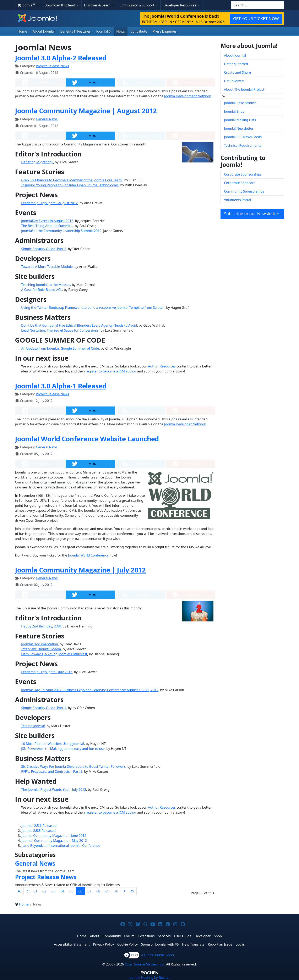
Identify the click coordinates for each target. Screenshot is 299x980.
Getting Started (236, 64)
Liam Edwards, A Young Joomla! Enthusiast (54, 654)
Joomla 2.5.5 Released (39, 831)
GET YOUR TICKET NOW (256, 19)
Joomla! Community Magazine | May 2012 (54, 841)
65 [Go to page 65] (71, 891)
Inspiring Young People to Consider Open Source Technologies (70, 185)
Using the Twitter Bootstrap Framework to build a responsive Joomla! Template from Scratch (93, 308)
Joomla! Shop (234, 111)
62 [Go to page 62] (44, 891)
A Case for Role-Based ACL (42, 290)
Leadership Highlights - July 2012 (47, 672)
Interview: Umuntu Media (41, 649)
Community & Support (137, 5)
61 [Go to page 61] (35, 891)
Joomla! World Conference (88, 555)
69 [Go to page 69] (107, 891)
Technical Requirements (243, 145)
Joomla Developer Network (185, 424)
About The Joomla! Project (244, 89)
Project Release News (52, 66)
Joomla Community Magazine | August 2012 (86, 111)
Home (22, 31)
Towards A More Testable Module (47, 267)
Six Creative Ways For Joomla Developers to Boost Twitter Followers (73, 766)
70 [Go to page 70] (116, 891)
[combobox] (258, 5)
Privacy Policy (104, 944)
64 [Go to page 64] (62, 891)
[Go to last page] (132, 891)
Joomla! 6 (104, 31)
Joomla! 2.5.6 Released (39, 826)
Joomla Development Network (188, 96)
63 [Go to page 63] (53, 891)
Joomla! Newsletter (239, 128)
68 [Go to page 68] (98, 891)
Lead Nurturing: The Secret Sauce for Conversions (60, 330)
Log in (240, 944)
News (121, 31)
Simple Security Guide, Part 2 (44, 249)
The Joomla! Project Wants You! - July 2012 (54, 790)
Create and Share (237, 72)
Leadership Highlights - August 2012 (49, 203)
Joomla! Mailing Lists (240, 120)
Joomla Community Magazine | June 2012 (54, 836)
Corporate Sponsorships (243, 174)
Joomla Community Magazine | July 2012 (80, 570)
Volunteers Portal (238, 200)
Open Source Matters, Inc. (145, 964)
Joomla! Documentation (40, 644)
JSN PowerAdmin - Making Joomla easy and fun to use (63, 749)
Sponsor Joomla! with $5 (160, 944)
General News (47, 119)
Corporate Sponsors (240, 183)
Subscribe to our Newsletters (252, 214)
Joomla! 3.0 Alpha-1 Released (61, 386)
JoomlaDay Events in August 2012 (47, 221)
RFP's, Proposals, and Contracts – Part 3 (52, 771)
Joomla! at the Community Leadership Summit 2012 (61, 231)
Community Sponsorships (244, 191)
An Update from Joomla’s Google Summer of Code (60, 348)
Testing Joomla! (33, 726)
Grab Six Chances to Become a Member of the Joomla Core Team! (72, 180)
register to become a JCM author (111, 371)
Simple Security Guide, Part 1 (44, 708)
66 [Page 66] (80, 891)
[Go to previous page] (27, 891)
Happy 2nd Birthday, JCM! (41, 626)
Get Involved (234, 81)
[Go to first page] (19, 891)
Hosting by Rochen (149, 978)
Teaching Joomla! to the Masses (46, 285)
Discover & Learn (98, 5)
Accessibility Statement (72, 944)
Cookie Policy (128, 944)
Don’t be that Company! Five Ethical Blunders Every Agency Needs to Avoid (79, 325)
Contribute (139, 31)
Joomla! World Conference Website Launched (87, 439)
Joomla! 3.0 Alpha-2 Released (61, 58)
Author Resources (162, 366)
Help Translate (193, 944)
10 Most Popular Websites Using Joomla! (53, 744)
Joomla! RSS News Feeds (243, 137)
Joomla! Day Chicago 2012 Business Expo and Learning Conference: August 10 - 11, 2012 (90, 690)
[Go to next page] (124, 891)
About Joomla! (44, 31)
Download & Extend (60, 5)
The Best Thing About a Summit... (47, 226)
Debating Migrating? (37, 162)
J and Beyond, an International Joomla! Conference (61, 846)
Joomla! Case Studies (240, 103)
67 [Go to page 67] (89, 891)
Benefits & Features (75, 31)
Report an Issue (220, 944)
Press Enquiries (165, 31)
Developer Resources (180, 5)
